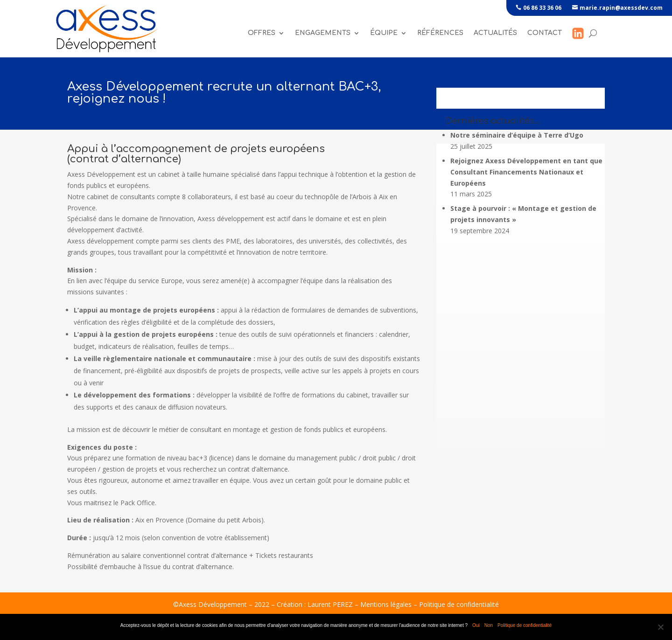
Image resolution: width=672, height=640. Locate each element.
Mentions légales (386, 604)
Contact (545, 33)
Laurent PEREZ (330, 604)
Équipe (384, 33)
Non (489, 625)
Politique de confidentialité (459, 604)
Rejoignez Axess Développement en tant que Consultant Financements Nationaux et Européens (526, 172)
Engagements (323, 33)
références (440, 33)
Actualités (495, 33)
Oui (476, 625)
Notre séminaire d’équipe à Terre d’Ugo (517, 135)
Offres (262, 33)
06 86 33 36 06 (542, 8)
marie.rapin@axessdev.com (621, 8)
